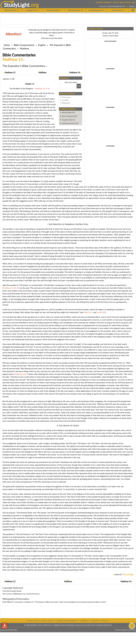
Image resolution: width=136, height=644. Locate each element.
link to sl (105, 621)
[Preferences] (133, 10)
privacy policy (47, 621)
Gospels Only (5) (68, 120)
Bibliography (66, 103)
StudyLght (17, 5)
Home (7, 45)
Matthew (24, 48)
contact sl (84, 621)
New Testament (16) (70, 116)
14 (75, 73)
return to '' (124, 574)
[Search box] (68, 86)
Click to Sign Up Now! (122, 2)
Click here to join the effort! (52, 38)
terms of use (32, 621)
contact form (108, 625)
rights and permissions (67, 621)
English (42, 45)
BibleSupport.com (20, 594)
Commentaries (24, 45)
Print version (66, 97)
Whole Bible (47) (68, 112)
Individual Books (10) (70, 123)
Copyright (65, 100)
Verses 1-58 (8, 79)
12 (10, 73)
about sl (95, 621)
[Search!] (79, 86)
